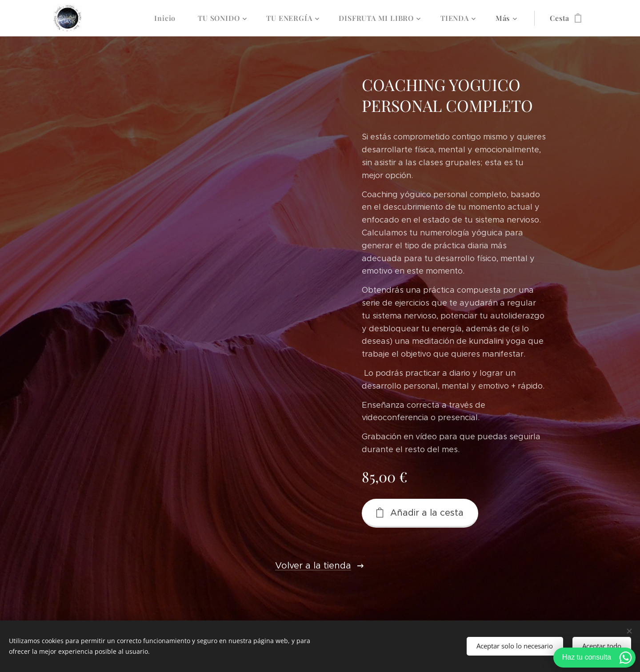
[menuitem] (169, 18)
